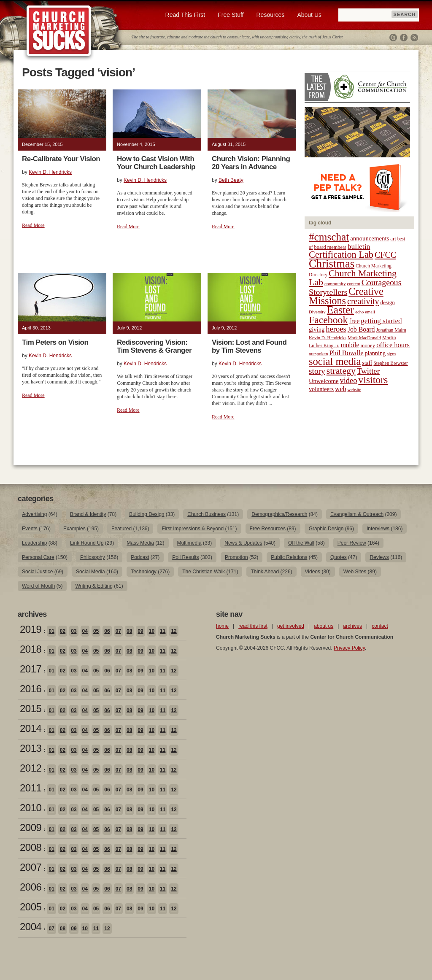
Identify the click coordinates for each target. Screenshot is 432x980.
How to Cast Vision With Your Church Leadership (156, 163)
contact (380, 626)
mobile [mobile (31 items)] (350, 345)
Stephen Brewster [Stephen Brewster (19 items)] (390, 363)
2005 (31, 907)
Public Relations (289, 557)
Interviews (378, 529)
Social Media (90, 572)
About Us (309, 15)
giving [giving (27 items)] (317, 329)
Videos (313, 572)
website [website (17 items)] (355, 390)
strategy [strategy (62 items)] (341, 371)
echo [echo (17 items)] (359, 312)
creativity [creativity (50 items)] (363, 301)
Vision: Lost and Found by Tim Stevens (249, 346)
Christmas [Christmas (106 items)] (332, 264)
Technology (144, 572)
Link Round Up (87, 543)
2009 (31, 827)
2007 (31, 867)
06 (107, 631)
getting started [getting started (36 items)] (381, 321)
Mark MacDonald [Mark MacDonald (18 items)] (364, 337)
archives (352, 626)
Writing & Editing (94, 586)
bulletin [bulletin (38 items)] (359, 246)
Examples (74, 529)
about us (324, 626)
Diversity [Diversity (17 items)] (317, 312)
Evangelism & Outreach (357, 514)
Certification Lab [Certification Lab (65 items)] (341, 255)
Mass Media (140, 543)
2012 (31, 768)
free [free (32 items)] (354, 321)
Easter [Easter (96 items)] (341, 310)
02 (63, 631)
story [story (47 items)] (317, 371)
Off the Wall (301, 543)
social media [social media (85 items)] (335, 361)
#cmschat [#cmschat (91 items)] (329, 237)
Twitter (393, 38)
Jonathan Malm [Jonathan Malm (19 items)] (391, 330)
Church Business (207, 514)
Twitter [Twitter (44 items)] (368, 371)
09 (140, 631)
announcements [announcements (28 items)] (370, 238)
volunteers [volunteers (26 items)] (321, 389)
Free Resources (268, 529)
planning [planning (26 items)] (375, 353)
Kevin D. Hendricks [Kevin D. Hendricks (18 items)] (328, 337)
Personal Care (38, 557)
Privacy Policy (349, 648)
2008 (31, 847)
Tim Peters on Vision (55, 342)
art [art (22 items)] (393, 239)
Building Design (147, 514)
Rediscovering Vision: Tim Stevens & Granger (154, 346)
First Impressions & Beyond (193, 529)
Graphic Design (326, 529)
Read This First (185, 15)
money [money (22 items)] (368, 346)
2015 (31, 709)
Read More (33, 225)
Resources (270, 15)
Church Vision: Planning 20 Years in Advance (251, 163)
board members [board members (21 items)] (330, 247)
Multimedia (189, 543)
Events (30, 529)
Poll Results (185, 557)
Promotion (236, 557)
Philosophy (93, 557)
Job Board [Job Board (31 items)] (361, 329)
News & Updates (243, 543)
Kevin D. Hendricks (50, 172)
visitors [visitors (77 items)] (373, 380)
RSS (414, 38)
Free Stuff (231, 15)
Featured (121, 529)
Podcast (140, 557)
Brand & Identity (88, 514)
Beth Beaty (231, 180)
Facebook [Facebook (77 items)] (328, 320)
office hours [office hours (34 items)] (393, 345)
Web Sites (355, 572)
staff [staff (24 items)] (367, 363)
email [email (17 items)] (370, 312)
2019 (31, 629)
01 (51, 631)
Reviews (379, 557)
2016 (31, 689)
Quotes (339, 557)
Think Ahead (265, 572)
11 (163, 631)
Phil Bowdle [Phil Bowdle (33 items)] (347, 353)
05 (96, 631)
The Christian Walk (204, 572)
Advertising (34, 514)
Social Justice (37, 572)
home (222, 626)
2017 (31, 669)
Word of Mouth (38, 586)
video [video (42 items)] (349, 381)
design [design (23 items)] (388, 302)
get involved (291, 626)
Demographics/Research (279, 514)
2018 (31, 649)
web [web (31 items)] (340, 389)
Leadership (34, 543)
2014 (31, 728)
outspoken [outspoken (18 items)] (319, 354)
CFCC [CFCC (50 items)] (385, 255)
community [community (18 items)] (335, 283)
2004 (31, 927)
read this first (253, 626)
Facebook (404, 38)
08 (129, 631)
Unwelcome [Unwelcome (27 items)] (324, 381)
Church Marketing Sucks (59, 31)
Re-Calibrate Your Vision (61, 159)
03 (74, 631)
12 (174, 631)
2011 (31, 788)
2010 (31, 808)
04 (85, 631)
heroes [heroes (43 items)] (336, 329)
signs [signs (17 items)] (391, 354)
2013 (31, 748)
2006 (31, 887)
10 (152, 631)
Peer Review (352, 543)
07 (118, 631)
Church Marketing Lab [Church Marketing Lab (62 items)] (353, 278)
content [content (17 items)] (353, 284)
